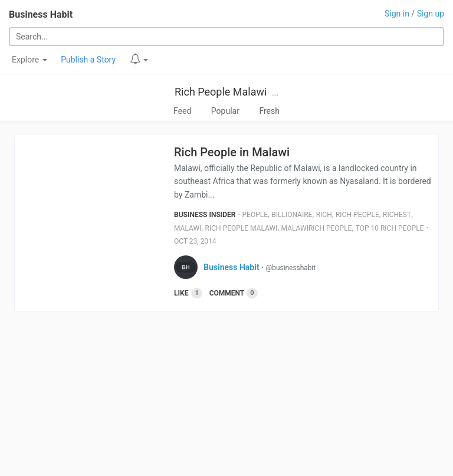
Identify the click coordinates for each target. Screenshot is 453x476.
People (255, 215)
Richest (397, 215)
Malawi (188, 228)
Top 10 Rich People (390, 228)
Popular (225, 111)
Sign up (431, 14)
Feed (182, 111)
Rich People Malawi (221, 92)
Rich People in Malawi (232, 152)
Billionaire (292, 215)
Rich (324, 215)
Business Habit (41, 14)
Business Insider (205, 215)
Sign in (397, 14)
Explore (29, 60)
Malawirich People (317, 228)
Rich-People (357, 215)
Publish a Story (88, 60)
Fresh (269, 111)
